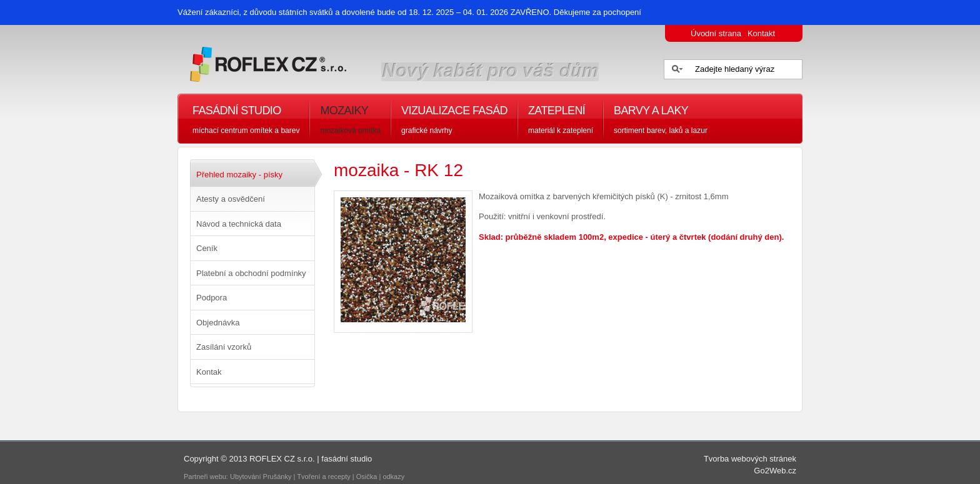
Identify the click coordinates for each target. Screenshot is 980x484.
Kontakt (761, 33)
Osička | (370, 477)
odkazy (394, 477)
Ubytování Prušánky (261, 477)
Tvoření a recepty (324, 477)
